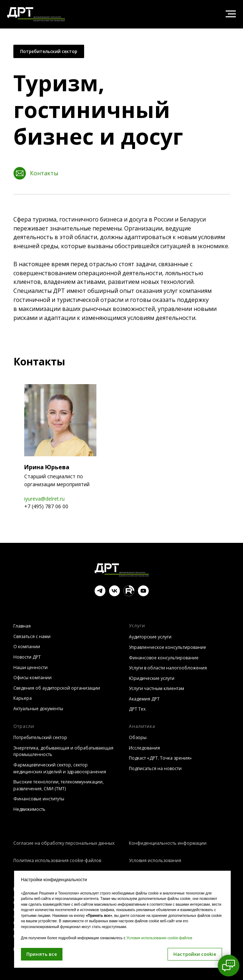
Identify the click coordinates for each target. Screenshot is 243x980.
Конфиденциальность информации (168, 843)
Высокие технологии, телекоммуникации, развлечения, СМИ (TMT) (58, 785)
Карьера (23, 698)
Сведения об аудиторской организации (57, 688)
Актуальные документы (38, 709)
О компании (27, 647)
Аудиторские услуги (150, 637)
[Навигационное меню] (231, 14)
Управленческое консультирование (168, 647)
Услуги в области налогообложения (168, 668)
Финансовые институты (39, 799)
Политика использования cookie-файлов (57, 860)
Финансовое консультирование (164, 658)
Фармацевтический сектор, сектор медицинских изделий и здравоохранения (60, 768)
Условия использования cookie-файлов (159, 938)
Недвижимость (29, 809)
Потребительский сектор (49, 51)
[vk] (114, 594)
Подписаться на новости (155, 768)
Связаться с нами (32, 636)
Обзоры (138, 737)
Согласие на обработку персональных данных (64, 843)
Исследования (144, 748)
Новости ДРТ (27, 657)
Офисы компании (32, 678)
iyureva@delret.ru (44, 499)
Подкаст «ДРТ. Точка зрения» (160, 758)
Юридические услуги (152, 678)
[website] (129, 594)
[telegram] (100, 594)
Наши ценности (31, 667)
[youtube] (143, 594)
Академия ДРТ (144, 699)
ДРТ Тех (137, 709)
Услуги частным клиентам (157, 688)
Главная (22, 626)
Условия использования (155, 860)
